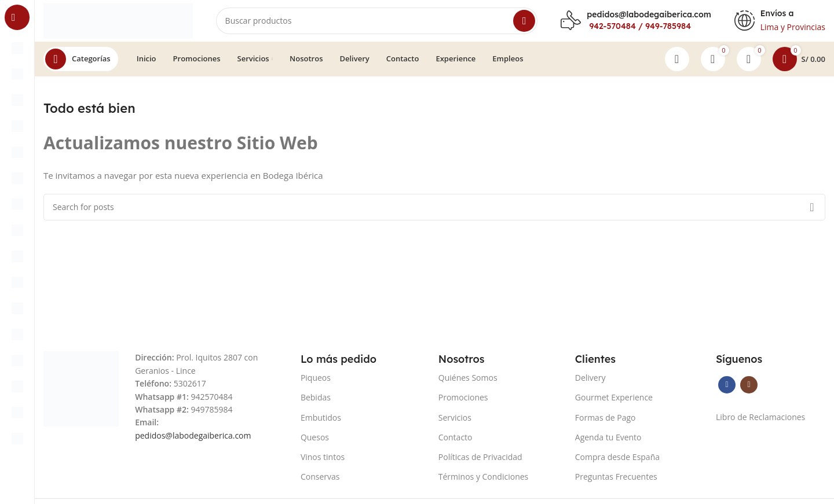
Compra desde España (617, 461)
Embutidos (321, 422)
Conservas (320, 481)
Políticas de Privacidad (480, 461)
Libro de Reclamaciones (760, 422)
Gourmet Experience (614, 402)
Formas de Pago (606, 422)
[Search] (383, 23)
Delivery (590, 382)
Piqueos (316, 382)
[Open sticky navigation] (81, 64)
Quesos (315, 442)
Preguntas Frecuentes (616, 481)
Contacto (456, 442)
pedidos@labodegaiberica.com (649, 17)
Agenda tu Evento (608, 442)
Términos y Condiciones (483, 481)
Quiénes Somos (468, 382)
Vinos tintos (323, 461)
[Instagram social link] (749, 389)
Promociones (463, 402)
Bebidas (316, 402)
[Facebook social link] (727, 389)
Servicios (455, 422)
